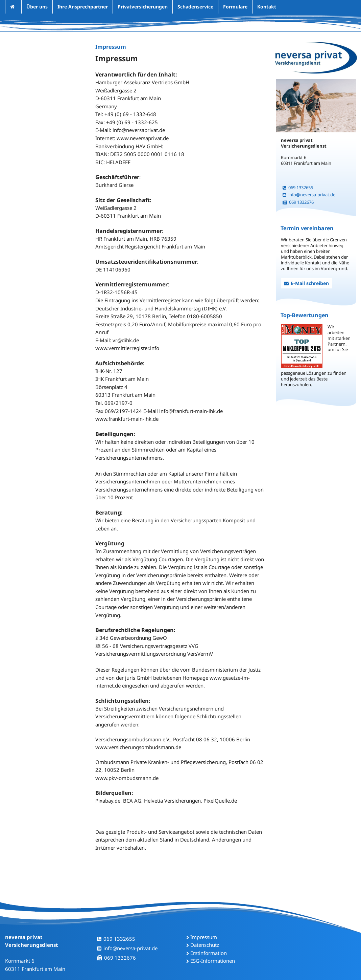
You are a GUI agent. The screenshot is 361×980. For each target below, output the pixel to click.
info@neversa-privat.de (309, 195)
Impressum (204, 937)
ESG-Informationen (213, 961)
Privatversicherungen (143, 7)
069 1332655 (298, 188)
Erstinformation (209, 953)
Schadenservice (195, 7)
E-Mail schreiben (306, 283)
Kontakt (267, 7)
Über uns (37, 7)
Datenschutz (205, 945)
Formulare (235, 7)
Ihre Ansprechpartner (83, 7)
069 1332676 (298, 202)
